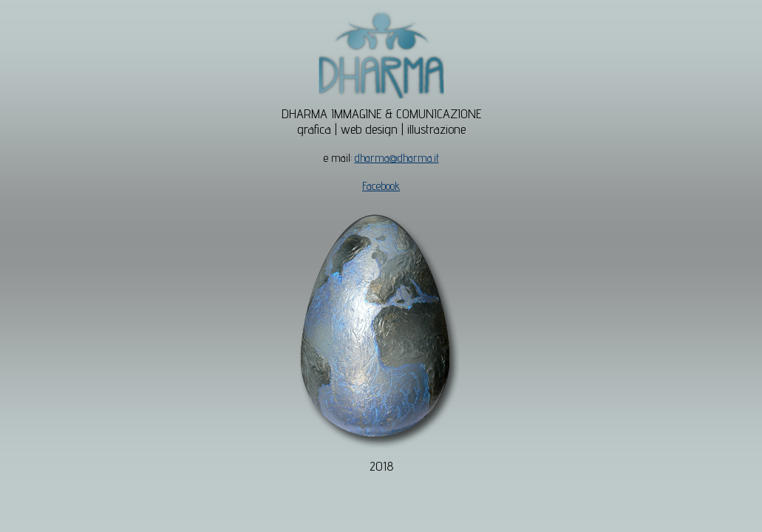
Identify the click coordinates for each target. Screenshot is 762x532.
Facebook (381, 186)
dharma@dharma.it (397, 158)
